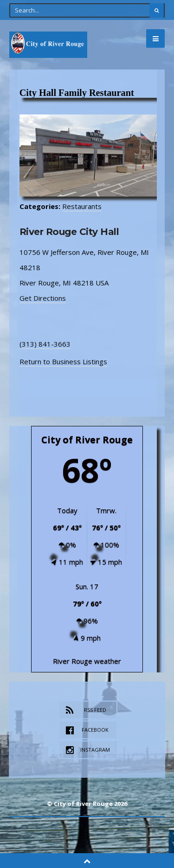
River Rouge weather (87, 661)
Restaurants (82, 206)
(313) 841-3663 (45, 344)
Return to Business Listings (63, 361)
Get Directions (43, 298)
